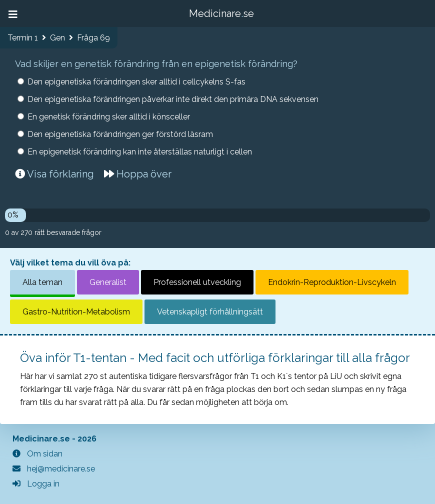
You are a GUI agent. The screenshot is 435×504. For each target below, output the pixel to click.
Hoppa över (138, 174)
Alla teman (42, 282)
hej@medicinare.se (54, 469)
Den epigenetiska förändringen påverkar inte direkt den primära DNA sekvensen (173, 99)
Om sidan (37, 454)
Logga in (36, 484)
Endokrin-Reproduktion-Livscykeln (332, 282)
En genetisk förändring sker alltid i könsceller (109, 117)
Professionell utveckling (197, 282)
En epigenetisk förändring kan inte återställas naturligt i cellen (140, 152)
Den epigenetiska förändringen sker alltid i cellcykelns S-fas (136, 82)
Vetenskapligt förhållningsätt (210, 312)
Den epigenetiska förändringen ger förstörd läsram (120, 134)
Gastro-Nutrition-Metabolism (76, 312)
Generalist (108, 282)
